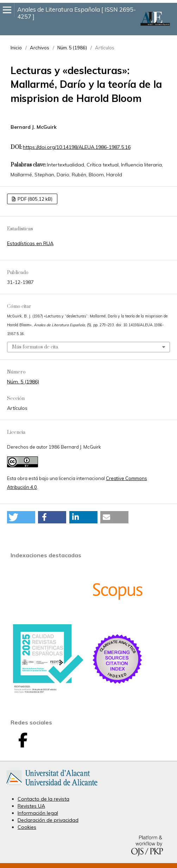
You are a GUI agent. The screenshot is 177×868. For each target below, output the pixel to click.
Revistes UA (31, 806)
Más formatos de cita (35, 347)
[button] (21, 517)
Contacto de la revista (43, 799)
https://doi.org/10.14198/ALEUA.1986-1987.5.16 (77, 147)
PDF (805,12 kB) (34, 199)
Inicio (16, 48)
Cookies (27, 827)
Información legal (38, 813)
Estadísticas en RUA (30, 243)
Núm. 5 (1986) (72, 48)
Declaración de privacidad (48, 820)
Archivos (40, 48)
